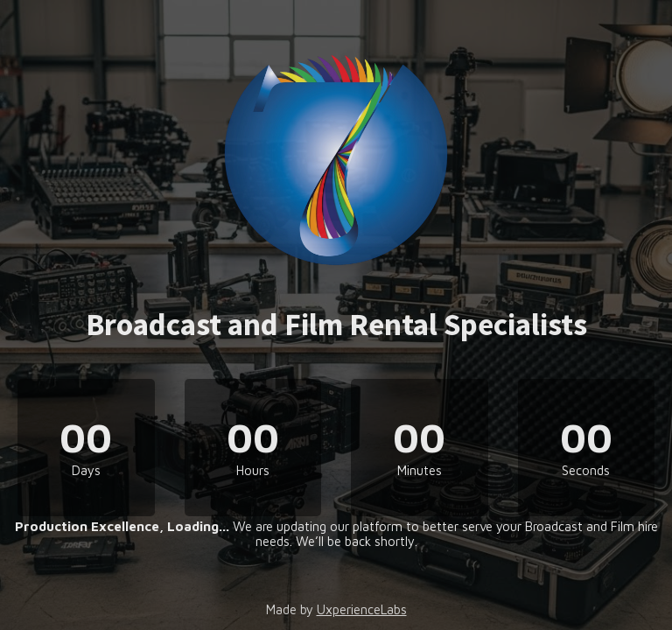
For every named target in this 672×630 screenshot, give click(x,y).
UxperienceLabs (362, 609)
